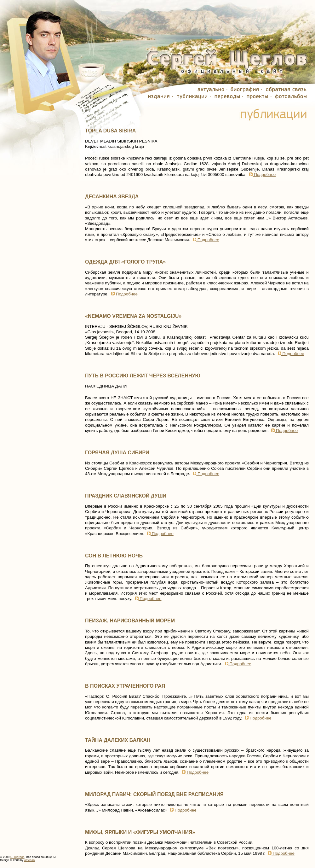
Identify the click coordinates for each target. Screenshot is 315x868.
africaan (29, 860)
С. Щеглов (17, 857)
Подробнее (262, 175)
